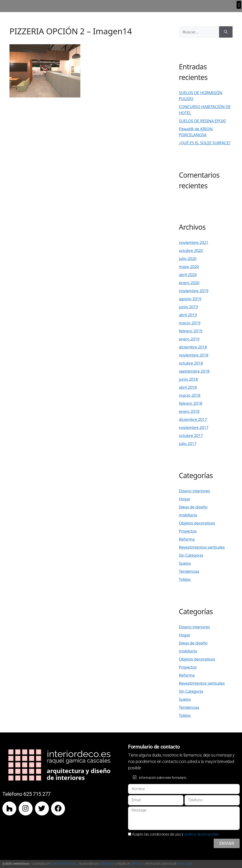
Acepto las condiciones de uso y (175, 834)
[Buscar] (226, 32)
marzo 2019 (190, 323)
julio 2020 (188, 258)
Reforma (187, 539)
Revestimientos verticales (202, 547)
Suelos (185, 563)
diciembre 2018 (193, 347)
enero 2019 (189, 339)
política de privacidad (201, 834)
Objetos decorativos (197, 523)
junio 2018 (188, 379)
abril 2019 (188, 315)
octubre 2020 (191, 250)
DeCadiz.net (106, 864)
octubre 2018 (191, 363)
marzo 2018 (190, 395)
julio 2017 (188, 443)
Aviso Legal (185, 864)
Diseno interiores (194, 491)
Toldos (185, 579)
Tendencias (189, 571)
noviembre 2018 (194, 355)
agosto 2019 (190, 299)
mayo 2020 (189, 267)
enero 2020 (189, 283)
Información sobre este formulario (163, 778)
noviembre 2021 (194, 242)
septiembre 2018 (194, 371)
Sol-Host (136, 864)
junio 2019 (188, 307)
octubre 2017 (191, 435)
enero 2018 (189, 411)
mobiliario (188, 515)
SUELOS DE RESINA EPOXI (202, 121)
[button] (239, 5)
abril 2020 (188, 275)
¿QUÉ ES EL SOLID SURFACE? (205, 143)
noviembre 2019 (194, 291)
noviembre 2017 (194, 427)
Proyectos (188, 531)
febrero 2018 (191, 403)
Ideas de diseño (193, 507)
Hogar (185, 499)
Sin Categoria (191, 555)
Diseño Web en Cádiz (63, 864)
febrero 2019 (191, 331)
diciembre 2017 (193, 419)
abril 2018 (188, 387)
